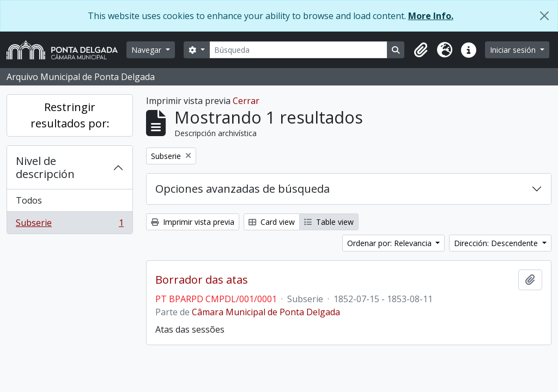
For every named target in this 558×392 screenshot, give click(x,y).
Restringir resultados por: (70, 115)
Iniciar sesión (514, 50)
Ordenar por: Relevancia (390, 243)
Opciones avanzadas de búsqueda (242, 189)
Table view (329, 222)
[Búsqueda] (299, 50)
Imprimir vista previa (193, 222)
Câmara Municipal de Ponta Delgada (266, 312)
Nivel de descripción (45, 167)
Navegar (147, 50)
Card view (272, 222)
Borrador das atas (202, 280)
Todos (29, 200)
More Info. (431, 16)
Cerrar (246, 101)
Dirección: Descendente (497, 243)
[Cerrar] (544, 16)
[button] (421, 50)
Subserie (69, 225)
